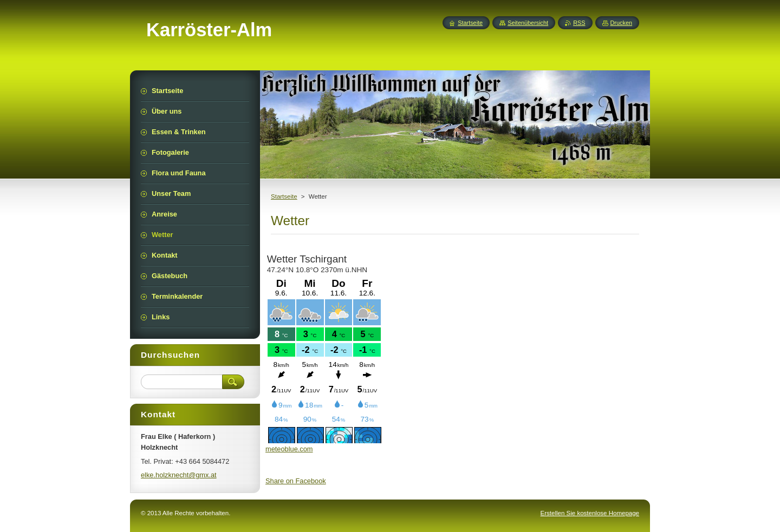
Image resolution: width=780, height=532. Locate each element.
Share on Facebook (296, 481)
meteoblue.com (289, 449)
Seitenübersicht (528, 23)
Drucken (622, 23)
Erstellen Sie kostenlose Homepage (590, 513)
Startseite (284, 196)
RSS (579, 23)
